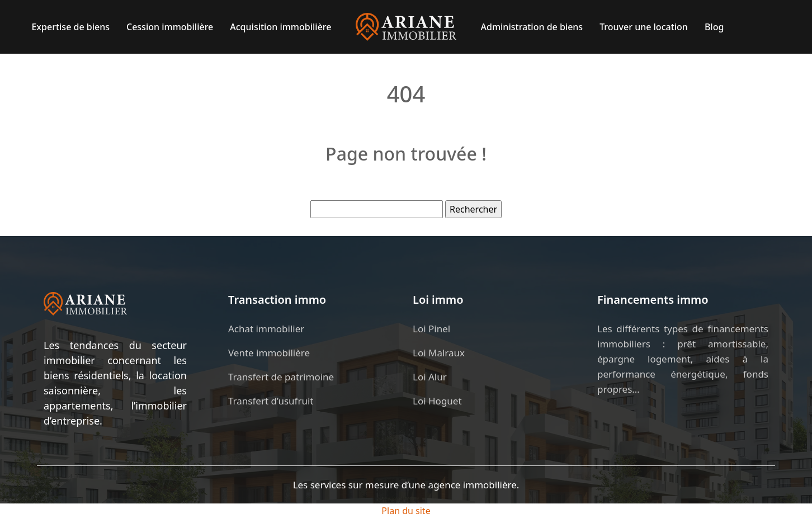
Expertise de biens (70, 27)
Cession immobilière (170, 27)
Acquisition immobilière (280, 27)
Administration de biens (532, 27)
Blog (714, 27)
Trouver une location (644, 27)
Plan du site (406, 511)
